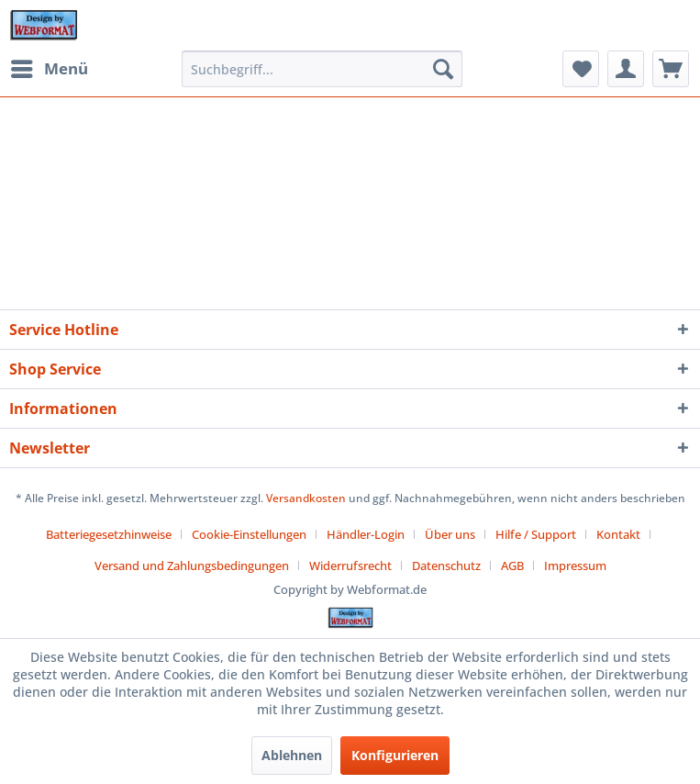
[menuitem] (49, 69)
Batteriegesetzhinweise (109, 534)
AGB (512, 566)
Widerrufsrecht (350, 566)
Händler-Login (366, 534)
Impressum (575, 566)
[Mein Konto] (626, 69)
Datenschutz (446, 566)
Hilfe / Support (536, 534)
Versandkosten (306, 498)
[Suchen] (443, 69)
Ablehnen (292, 755)
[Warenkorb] (671, 69)
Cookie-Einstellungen (249, 534)
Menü (50, 67)
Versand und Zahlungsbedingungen (192, 566)
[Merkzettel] (581, 69)
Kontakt (618, 534)
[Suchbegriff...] (322, 69)
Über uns (450, 534)
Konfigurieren (395, 755)
